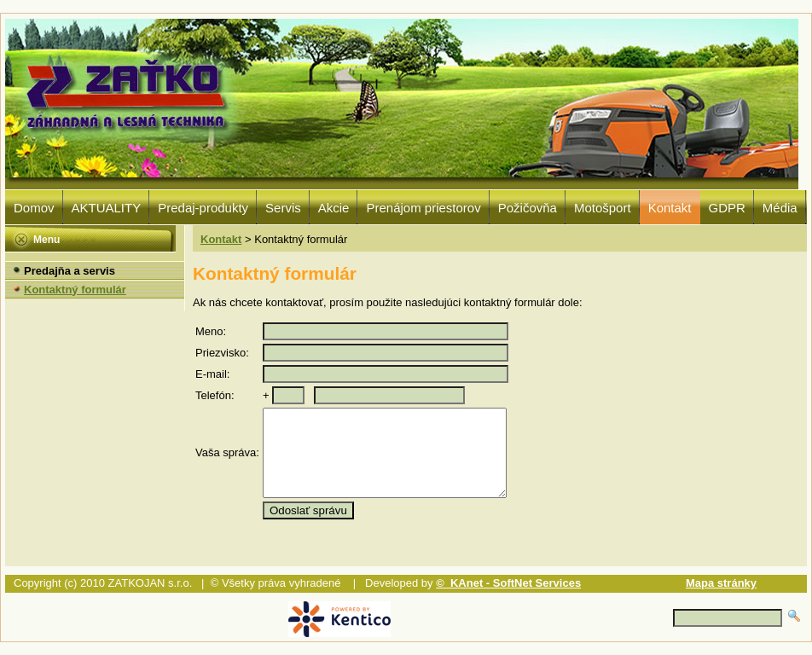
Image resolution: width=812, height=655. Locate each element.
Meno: (211, 331)
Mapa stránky (721, 583)
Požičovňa (528, 208)
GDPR (727, 208)
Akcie (334, 208)
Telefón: (215, 395)
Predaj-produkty (203, 208)
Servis (283, 208)
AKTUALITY (107, 208)
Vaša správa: (227, 452)
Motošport (603, 208)
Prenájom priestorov (423, 208)
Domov (34, 208)
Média (780, 208)
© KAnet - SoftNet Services (508, 583)
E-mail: (212, 374)
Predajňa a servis (70, 271)
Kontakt (670, 208)
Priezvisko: (222, 353)
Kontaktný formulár (75, 290)
